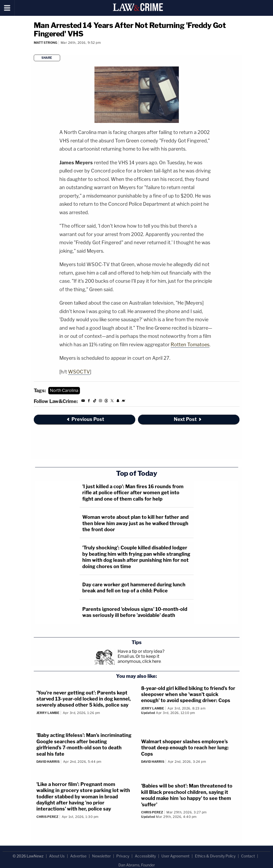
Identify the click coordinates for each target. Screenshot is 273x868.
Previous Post (85, 419)
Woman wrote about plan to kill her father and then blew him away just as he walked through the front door (135, 523)
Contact (248, 856)
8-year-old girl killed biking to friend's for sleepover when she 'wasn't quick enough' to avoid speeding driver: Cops (188, 694)
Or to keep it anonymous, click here (139, 659)
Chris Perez (47, 817)
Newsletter (101, 856)
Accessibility (145, 856)
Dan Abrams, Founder (137, 865)
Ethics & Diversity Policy (215, 856)
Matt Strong (45, 43)
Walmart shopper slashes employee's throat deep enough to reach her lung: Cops (185, 748)
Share (47, 58)
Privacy (123, 856)
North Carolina (64, 390)
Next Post (188, 419)
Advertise (78, 856)
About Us (57, 856)
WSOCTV (79, 372)
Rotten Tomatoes (190, 345)
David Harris (48, 762)
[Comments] (35, 50)
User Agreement (175, 856)
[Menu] (7, 8)
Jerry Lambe (48, 713)
